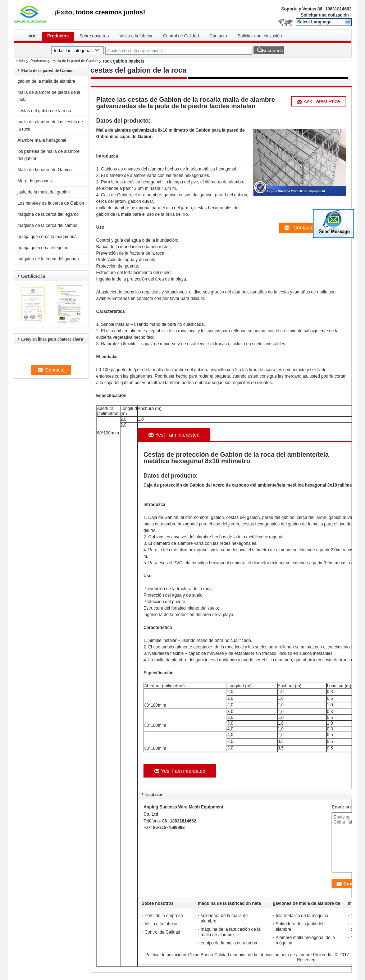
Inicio (32, 36)
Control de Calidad (181, 36)
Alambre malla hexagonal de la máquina (305, 940)
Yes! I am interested (174, 435)
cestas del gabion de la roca (44, 111)
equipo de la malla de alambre (230, 943)
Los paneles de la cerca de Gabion (51, 203)
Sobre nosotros (94, 36)
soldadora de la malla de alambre (224, 918)
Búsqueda (273, 51)
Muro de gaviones (35, 181)
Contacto (218, 36)
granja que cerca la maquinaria (47, 237)
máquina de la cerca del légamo (48, 214)
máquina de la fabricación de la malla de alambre (231, 932)
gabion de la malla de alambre (47, 81)
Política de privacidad (166, 955)
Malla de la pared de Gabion (75, 61)
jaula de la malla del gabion (44, 192)
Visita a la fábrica (136, 36)
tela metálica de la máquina (302, 916)
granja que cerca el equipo (43, 248)
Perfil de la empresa (164, 916)
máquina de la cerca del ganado (48, 259)
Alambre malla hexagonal (42, 140)
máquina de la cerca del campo (48, 225)
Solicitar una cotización (325, 15)
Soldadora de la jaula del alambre (300, 927)
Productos (58, 36)
